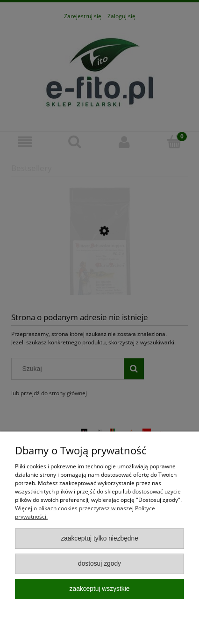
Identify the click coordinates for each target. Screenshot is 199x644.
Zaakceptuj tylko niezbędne (99, 538)
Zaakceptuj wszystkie (100, 589)
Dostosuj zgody (99, 564)
